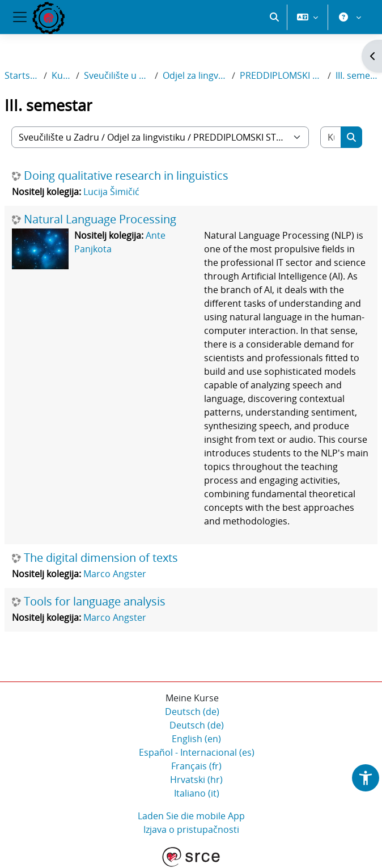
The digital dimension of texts (101, 558)
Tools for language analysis (95, 602)
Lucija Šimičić (111, 192)
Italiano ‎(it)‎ (197, 793)
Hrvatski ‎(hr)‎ (196, 780)
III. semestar (356, 75)
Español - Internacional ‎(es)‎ (197, 752)
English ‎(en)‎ (196, 739)
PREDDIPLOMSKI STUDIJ (281, 75)
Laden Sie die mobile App (191, 816)
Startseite (22, 75)
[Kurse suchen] (331, 137)
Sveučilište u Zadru (117, 75)
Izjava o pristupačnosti (191, 829)
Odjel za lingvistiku (195, 75)
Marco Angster (115, 574)
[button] (274, 17)
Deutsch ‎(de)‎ (192, 712)
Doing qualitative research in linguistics (126, 176)
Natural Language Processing (100, 219)
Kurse (61, 75)
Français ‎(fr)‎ (196, 766)
